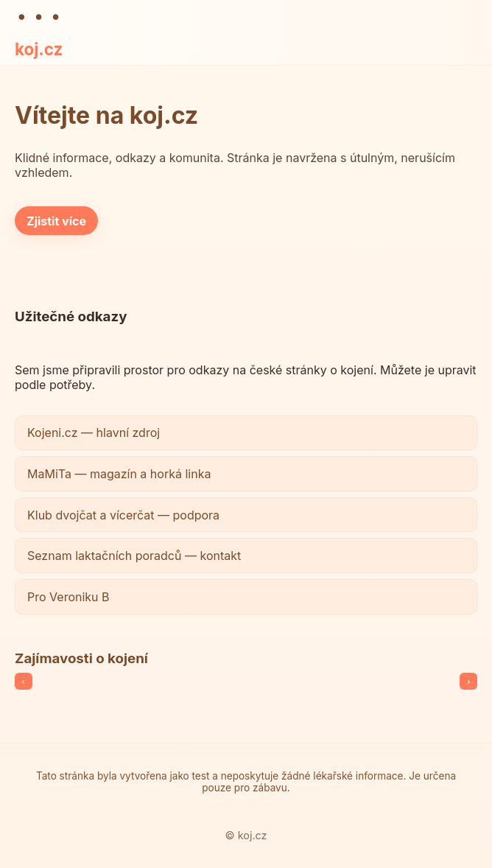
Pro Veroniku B (68, 597)
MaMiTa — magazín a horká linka (119, 474)
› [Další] (468, 681)
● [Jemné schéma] (39, 16)
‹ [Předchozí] (24, 681)
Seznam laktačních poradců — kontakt (134, 556)
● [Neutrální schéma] (56, 16)
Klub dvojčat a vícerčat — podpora (123, 515)
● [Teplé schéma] (22, 16)
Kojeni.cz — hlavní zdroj (94, 433)
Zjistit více (56, 221)
